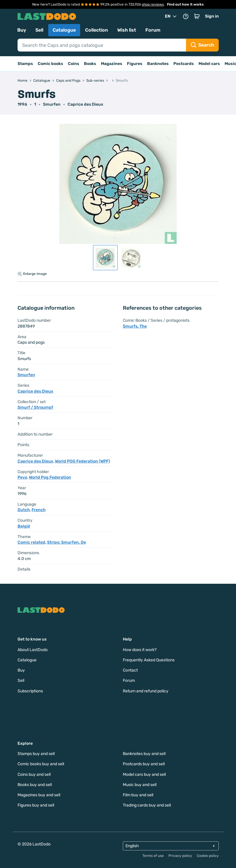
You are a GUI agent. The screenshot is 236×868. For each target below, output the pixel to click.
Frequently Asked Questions (149, 660)
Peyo (22, 477)
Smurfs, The (135, 326)
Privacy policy (180, 856)
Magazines (112, 64)
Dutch (24, 510)
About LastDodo (33, 650)
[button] (197, 16)
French (39, 510)
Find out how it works (185, 4)
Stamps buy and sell (36, 754)
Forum (153, 30)
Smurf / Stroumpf (35, 407)
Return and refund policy (146, 691)
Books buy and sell (35, 785)
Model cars (209, 64)
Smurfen (52, 104)
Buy (22, 30)
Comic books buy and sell (41, 764)
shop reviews (153, 4)
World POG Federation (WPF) (82, 461)
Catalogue (64, 30)
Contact (130, 670)
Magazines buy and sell (39, 795)
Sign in (212, 16)
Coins (74, 64)
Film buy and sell (138, 795)
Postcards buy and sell (144, 764)
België (24, 526)
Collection (97, 30)
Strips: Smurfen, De (67, 542)
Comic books (50, 64)
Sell (39, 30)
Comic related (31, 542)
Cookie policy (208, 856)
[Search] (102, 45)
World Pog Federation (50, 477)
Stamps (25, 64)
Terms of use (153, 856)
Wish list (127, 30)
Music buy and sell (140, 785)
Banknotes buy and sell (144, 754)
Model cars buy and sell (144, 774)
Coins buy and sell (34, 774)
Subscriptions (30, 691)
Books (90, 64)
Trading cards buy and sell (147, 805)
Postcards (184, 64)
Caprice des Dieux (85, 104)
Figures (135, 64)
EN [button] (171, 16)
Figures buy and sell (36, 805)
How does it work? (140, 650)
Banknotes (158, 64)
